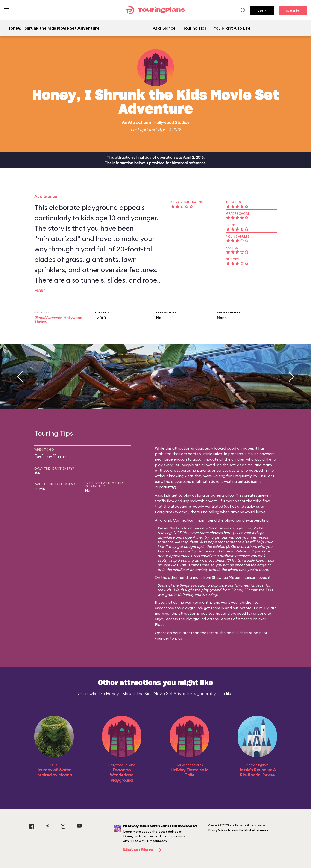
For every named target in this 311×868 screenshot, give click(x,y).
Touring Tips (195, 28)
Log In (262, 10)
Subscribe (293, 10)
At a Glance (164, 28)
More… (41, 291)
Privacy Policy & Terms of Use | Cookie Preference (238, 830)
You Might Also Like (232, 28)
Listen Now (144, 850)
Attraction (138, 122)
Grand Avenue (46, 318)
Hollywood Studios (171, 122)
